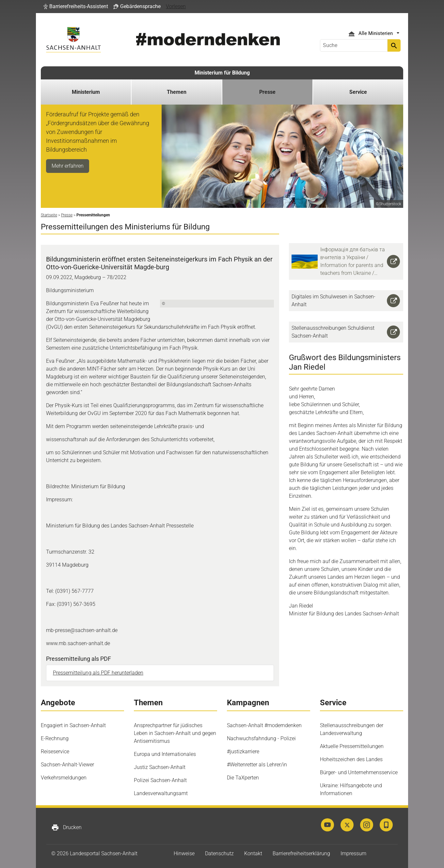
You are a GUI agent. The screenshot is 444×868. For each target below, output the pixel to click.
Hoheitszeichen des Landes (351, 759)
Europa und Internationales (165, 754)
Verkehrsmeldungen (64, 778)
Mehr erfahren (68, 166)
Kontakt (253, 853)
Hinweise (184, 853)
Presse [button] (267, 92)
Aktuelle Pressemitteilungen (352, 746)
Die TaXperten (243, 778)
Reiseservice (55, 751)
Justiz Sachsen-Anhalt (160, 767)
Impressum (353, 853)
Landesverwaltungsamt (161, 793)
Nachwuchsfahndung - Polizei (261, 738)
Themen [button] (177, 92)
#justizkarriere (243, 751)
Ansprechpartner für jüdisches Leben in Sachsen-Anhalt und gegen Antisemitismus (175, 733)
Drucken (66, 827)
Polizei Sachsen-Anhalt (160, 780)
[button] (76, 7)
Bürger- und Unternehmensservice (359, 772)
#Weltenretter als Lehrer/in (257, 765)
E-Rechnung (55, 738)
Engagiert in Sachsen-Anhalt (73, 725)
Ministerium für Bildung (222, 73)
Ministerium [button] (86, 92)
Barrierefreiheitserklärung (301, 853)
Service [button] (358, 92)
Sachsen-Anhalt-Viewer (67, 765)
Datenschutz (219, 853)
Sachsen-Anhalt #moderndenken (264, 725)
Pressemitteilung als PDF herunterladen (98, 673)
